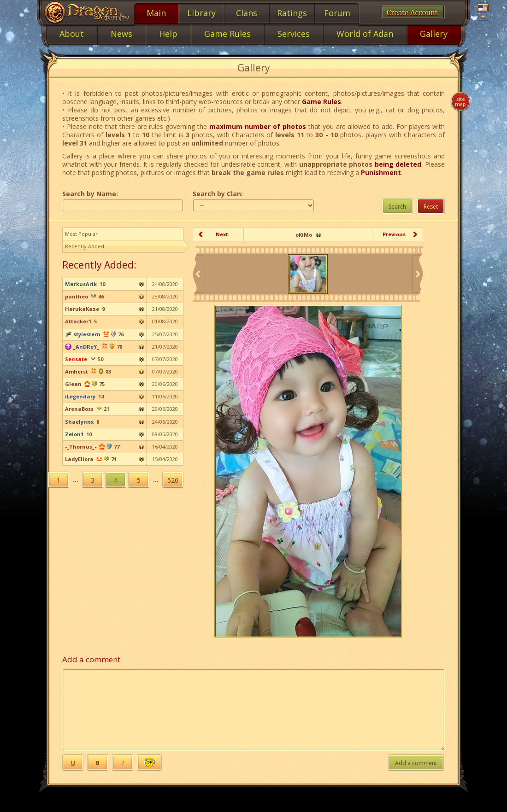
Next (222, 234)
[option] (308, 274)
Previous (394, 234)
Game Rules (321, 102)
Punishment (381, 172)
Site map (460, 101)
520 (173, 480)
